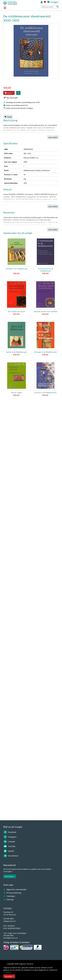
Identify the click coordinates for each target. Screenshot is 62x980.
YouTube (9, 846)
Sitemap (8, 900)
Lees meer (7, 972)
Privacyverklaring (12, 893)
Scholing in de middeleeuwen (17, 269)
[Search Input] (50, 7)
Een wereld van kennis (17, 311)
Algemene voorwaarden (15, 889)
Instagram (10, 837)
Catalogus (9, 896)
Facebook (10, 832)
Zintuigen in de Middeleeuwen (45, 352)
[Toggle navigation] (5, 8)
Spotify (9, 851)
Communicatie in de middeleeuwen (46, 270)
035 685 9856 (8, 919)
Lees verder (53, 137)
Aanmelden (9, 876)
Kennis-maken (17, 393)
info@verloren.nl (9, 921)
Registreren (42, 2)
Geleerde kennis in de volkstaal (45, 311)
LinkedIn (9, 842)
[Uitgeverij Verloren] (10, 3)
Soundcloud (11, 856)
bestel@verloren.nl (10, 938)
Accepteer (8, 976)
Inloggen (54, 2)
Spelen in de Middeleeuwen (17, 352)
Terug (8, 117)
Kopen (8, 93)
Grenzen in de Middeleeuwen (45, 393)
